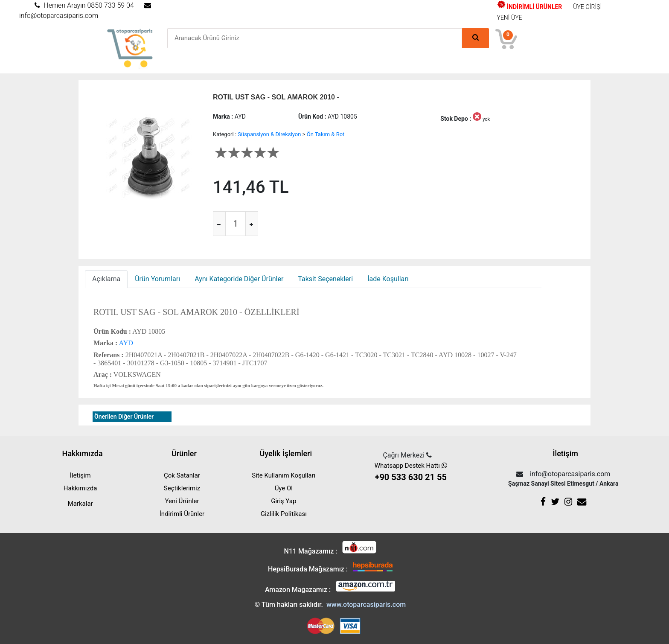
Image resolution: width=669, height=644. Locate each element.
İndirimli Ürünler (182, 514)
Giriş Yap (284, 501)
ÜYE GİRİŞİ (587, 7)
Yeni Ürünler (182, 501)
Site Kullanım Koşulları (284, 475)
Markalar (80, 504)
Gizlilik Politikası (284, 514)
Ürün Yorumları (157, 279)
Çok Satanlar (182, 475)
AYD (125, 343)
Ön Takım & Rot (326, 134)
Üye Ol (284, 488)
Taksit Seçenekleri (325, 279)
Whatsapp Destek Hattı (411, 473)
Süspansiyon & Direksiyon (269, 134)
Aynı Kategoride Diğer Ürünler (239, 279)
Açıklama (106, 279)
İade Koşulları (388, 279)
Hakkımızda (80, 488)
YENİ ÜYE (510, 17)
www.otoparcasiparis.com (366, 605)
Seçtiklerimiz (182, 488)
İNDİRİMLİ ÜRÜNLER (530, 7)
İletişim (80, 475)
